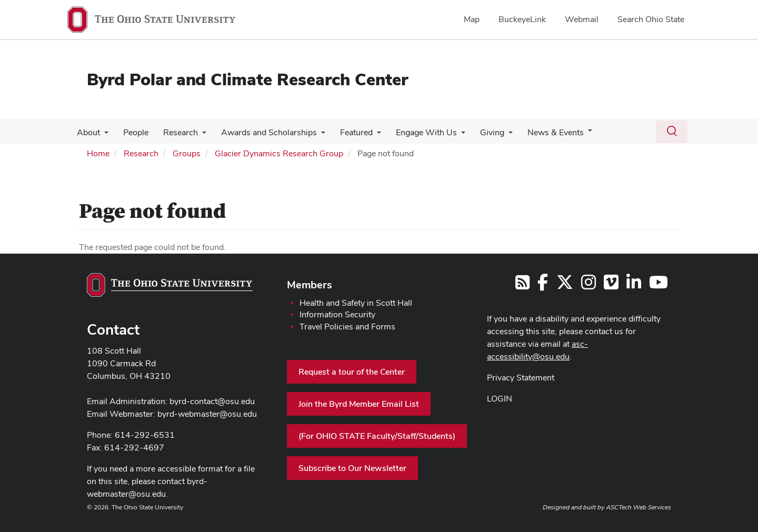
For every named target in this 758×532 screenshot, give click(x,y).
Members (310, 285)
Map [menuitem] (472, 19)
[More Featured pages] (367, 135)
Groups (187, 153)
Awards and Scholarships (262, 132)
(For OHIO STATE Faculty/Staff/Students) (377, 436)
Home (98, 153)
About (87, 132)
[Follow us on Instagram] (589, 285)
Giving (478, 132)
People (133, 132)
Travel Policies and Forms (347, 327)
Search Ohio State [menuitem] (651, 19)
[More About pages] (103, 135)
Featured (347, 132)
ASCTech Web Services (639, 507)
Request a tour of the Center (352, 372)
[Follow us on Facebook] (543, 285)
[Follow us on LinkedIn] (634, 285)
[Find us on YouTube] (659, 285)
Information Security (337, 314)
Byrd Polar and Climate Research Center (247, 79)
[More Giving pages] (495, 135)
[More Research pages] (197, 135)
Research (175, 132)
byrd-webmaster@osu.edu (207, 414)
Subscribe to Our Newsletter (352, 468)
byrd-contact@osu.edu (212, 401)
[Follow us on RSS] (522, 285)
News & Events (540, 132)
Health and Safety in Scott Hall (356, 303)
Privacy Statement (521, 378)
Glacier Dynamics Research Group (279, 153)
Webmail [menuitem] (582, 19)
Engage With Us (415, 132)
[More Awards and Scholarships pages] (314, 135)
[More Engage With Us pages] (450, 135)
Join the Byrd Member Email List (359, 404)
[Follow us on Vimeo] (611, 285)
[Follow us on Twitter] (565, 285)
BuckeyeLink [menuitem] (522, 19)
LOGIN (500, 399)
